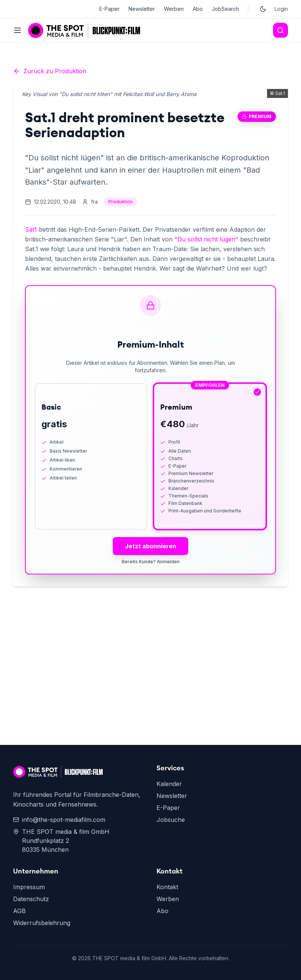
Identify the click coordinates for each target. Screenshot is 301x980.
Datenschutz (31, 899)
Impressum (29, 887)
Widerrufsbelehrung (42, 923)
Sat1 (31, 229)
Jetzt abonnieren (150, 546)
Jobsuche (171, 820)
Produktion (120, 202)
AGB (19, 911)
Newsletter (142, 9)
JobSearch (225, 9)
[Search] (280, 30)
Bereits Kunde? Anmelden (151, 562)
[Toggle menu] (18, 30)
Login (281, 9)
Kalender (169, 784)
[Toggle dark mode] (263, 9)
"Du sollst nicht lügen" (206, 239)
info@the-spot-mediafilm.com (59, 820)
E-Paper (109, 9)
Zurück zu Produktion (50, 71)
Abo (198, 9)
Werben (174, 9)
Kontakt (167, 887)
